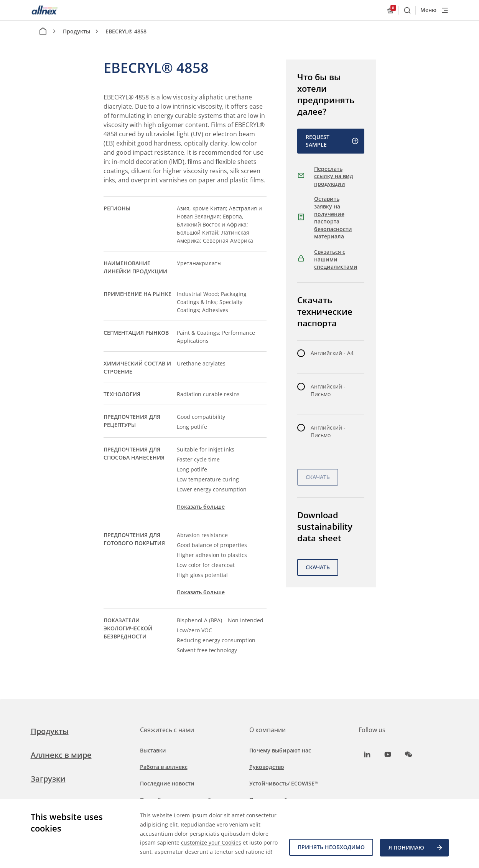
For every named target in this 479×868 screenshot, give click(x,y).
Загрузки (48, 779)
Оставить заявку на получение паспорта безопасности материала (333, 217)
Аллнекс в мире (61, 755)
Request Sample (332, 141)
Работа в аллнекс (164, 767)
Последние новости (167, 783)
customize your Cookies (211, 834)
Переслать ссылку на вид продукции (334, 176)
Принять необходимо (330, 848)
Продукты (77, 31)
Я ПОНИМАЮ (416, 848)
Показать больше (201, 507)
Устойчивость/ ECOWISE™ (284, 783)
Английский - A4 (332, 353)
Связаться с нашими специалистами (336, 259)
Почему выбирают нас (280, 750)
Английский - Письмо (328, 390)
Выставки (153, 750)
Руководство (267, 767)
